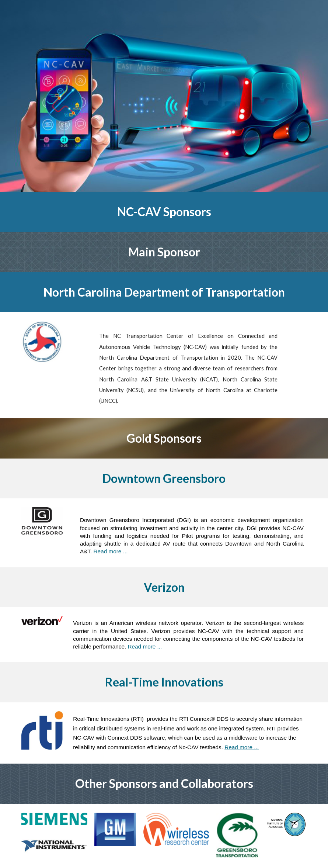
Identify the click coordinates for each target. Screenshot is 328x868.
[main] (164, 212)
